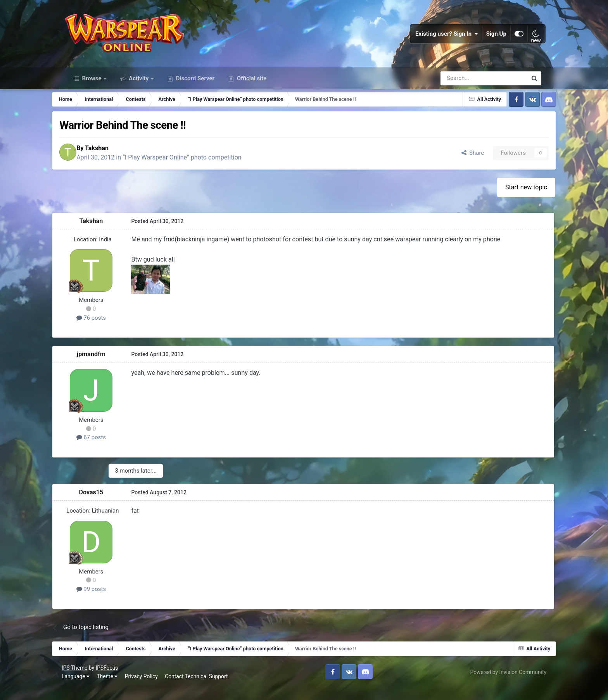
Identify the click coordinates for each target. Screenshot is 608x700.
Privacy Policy (146, 688)
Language (81, 688)
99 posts (106, 601)
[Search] (463, 88)
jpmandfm (106, 366)
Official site (251, 88)
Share (457, 164)
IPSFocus (112, 679)
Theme (112, 688)
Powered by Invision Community (503, 684)
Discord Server (194, 88)
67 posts (106, 449)
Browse (92, 88)
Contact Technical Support (201, 688)
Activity (139, 88)
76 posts (106, 330)
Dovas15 (106, 504)
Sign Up (492, 39)
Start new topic (512, 199)
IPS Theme (79, 679)
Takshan (117, 159)
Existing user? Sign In (442, 39)
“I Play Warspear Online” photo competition (202, 169)
